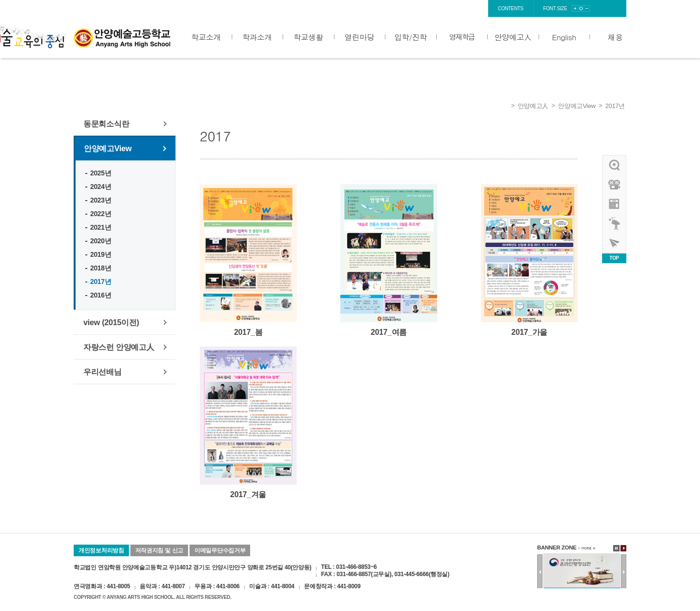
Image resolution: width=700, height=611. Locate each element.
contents (511, 8)
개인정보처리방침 (101, 550)
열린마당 (359, 37)
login (426, 8)
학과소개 (257, 37)
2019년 (101, 254)
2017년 (615, 106)
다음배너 (624, 572)
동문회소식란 (106, 124)
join (448, 8)
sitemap (473, 8)
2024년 (101, 187)
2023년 (101, 200)
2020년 (101, 241)
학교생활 (308, 37)
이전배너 (540, 572)
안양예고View (577, 106)
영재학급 (462, 37)
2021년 (101, 227)
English (564, 37)
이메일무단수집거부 (220, 550)
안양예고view (615, 204)
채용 (615, 37)
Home (504, 106)
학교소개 (206, 37)
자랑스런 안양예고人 (119, 347)
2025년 (101, 173)
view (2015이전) (111, 322)
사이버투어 (615, 243)
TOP (614, 258)
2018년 (101, 268)
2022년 (101, 214)
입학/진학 (410, 37)
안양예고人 (513, 37)
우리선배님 (103, 372)
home (402, 8)
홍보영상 (615, 185)
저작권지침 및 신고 (159, 550)
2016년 (101, 295)
